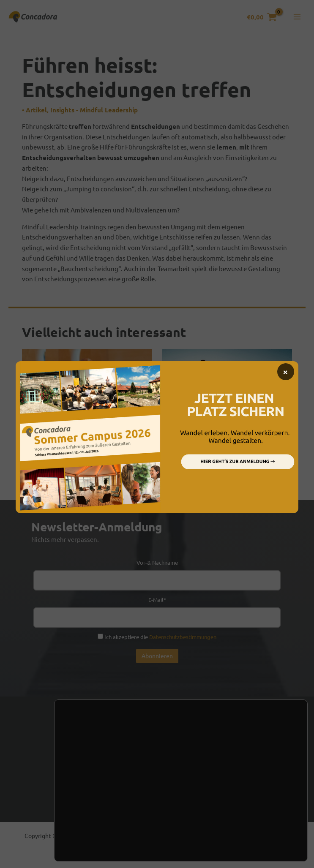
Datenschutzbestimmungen (183, 640)
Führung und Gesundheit (212, 444)
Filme (30, 465)
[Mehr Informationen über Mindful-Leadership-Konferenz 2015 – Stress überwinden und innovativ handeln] (87, 388)
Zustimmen (84, 847)
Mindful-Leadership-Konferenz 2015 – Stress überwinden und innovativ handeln (84, 445)
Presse (220, 774)
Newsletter (140, 774)
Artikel (36, 113)
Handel (184, 774)
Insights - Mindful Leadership (94, 113)
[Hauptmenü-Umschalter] (297, 19)
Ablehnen (128, 847)
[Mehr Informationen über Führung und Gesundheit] (227, 392)
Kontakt (96, 774)
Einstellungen (99, 824)
